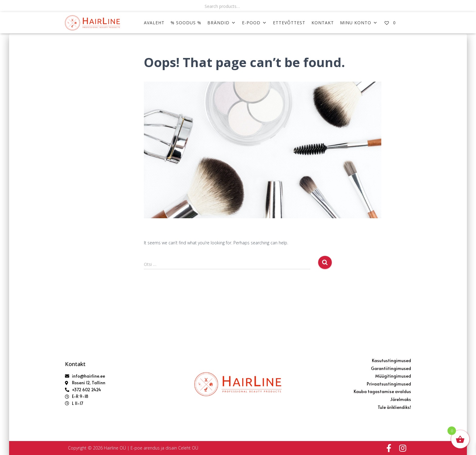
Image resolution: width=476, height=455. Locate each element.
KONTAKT (323, 23)
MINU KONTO (359, 23)
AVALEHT (154, 23)
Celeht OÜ (188, 448)
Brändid (222, 23)
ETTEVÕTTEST (289, 23)
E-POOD (254, 23)
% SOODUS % (186, 23)
